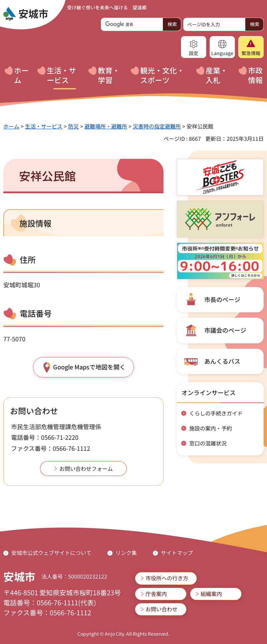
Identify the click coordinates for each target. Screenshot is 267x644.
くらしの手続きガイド (216, 413)
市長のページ (222, 299)
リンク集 (126, 553)
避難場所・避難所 (106, 126)
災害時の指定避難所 (157, 126)
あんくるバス (222, 361)
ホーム (11, 126)
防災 (73, 126)
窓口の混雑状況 (208, 443)
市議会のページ (225, 330)
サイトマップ (177, 553)
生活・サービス (44, 126)
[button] (194, 47)
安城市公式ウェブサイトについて (51, 553)
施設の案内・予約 (211, 428)
